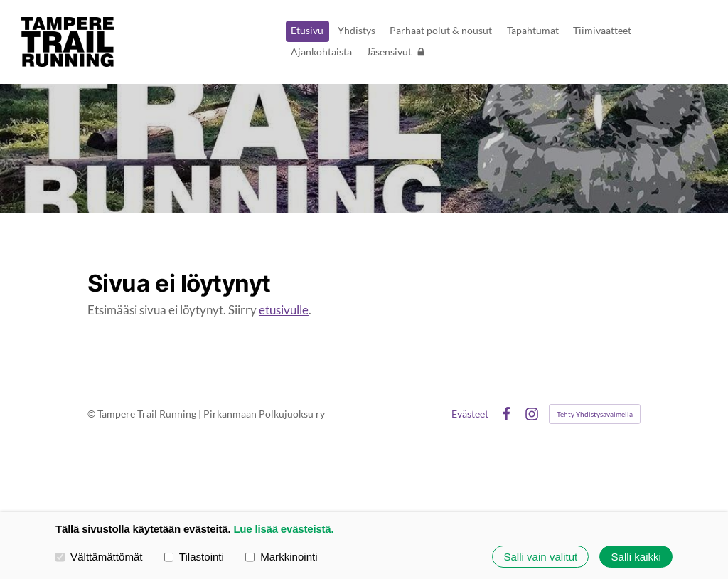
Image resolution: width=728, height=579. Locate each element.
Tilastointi (194, 556)
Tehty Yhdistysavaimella (595, 414)
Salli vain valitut (540, 557)
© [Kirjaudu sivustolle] (92, 414)
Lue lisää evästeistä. (283, 529)
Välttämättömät (99, 556)
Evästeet (470, 414)
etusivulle (284, 310)
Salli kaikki (636, 557)
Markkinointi (282, 556)
